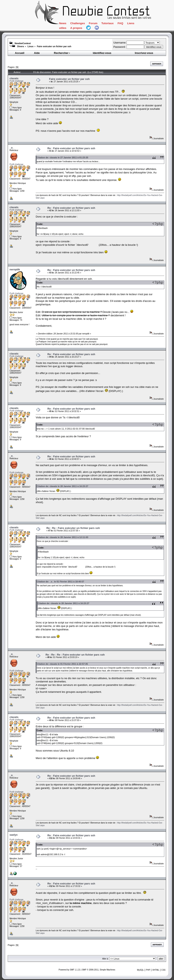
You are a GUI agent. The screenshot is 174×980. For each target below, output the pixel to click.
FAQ (120, 23)
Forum (93, 23)
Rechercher (62, 53)
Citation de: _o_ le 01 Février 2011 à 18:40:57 (60, 582)
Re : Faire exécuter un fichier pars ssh (71, 148)
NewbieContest (23, 43)
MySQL (140, 970)
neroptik (15, 269)
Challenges (77, 23)
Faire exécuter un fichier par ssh (54, 46)
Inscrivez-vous (144, 53)
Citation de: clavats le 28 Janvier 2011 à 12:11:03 (62, 537)
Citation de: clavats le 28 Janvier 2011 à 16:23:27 (62, 486)
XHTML (156, 970)
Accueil (20, 53)
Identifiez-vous (102, 53)
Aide (37, 53)
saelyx (14, 835)
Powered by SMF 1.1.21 (69, 970)
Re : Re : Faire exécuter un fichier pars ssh (73, 528)
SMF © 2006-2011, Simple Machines (99, 970)
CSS (163, 970)
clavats (14, 78)
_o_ (12, 148)
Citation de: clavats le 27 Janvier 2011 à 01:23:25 (62, 158)
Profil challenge (16, 81)
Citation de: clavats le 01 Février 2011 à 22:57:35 (62, 664)
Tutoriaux (108, 23)
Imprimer (157, 64)
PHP (148, 970)
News (63, 23)
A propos (76, 28)
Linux (31, 46)
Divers (21, 46)
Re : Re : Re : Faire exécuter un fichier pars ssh (75, 655)
